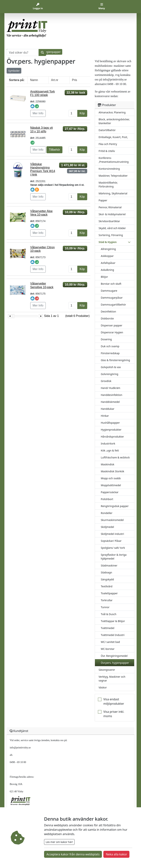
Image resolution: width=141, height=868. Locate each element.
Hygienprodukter (111, 430)
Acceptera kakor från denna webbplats (73, 854)
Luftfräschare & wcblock (115, 457)
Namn (34, 80)
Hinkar (105, 416)
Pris (75, 80)
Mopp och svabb (111, 478)
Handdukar (108, 409)
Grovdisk (106, 381)
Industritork (108, 444)
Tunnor (105, 607)
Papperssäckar (110, 492)
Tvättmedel (108, 628)
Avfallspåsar (108, 263)
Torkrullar (107, 600)
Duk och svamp (110, 346)
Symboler (14, 71)
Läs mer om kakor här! (59, 842)
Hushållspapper (110, 423)
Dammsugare (109, 291)
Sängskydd (107, 579)
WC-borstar (108, 649)
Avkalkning (107, 270)
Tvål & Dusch (109, 614)
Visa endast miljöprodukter (114, 701)
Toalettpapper (109, 593)
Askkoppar (107, 256)
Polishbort (107, 499)
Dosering (106, 339)
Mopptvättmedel (111, 485)
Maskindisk (107, 464)
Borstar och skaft (111, 284)
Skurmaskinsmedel (112, 520)
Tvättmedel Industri (113, 635)
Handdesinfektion (112, 395)
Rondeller (107, 513)
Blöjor (104, 277)
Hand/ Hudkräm (111, 388)
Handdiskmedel (110, 402)
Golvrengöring (110, 374)
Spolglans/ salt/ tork (113, 548)
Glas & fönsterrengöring (115, 360)
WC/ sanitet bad (110, 642)
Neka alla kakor (116, 854)
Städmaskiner (109, 565)
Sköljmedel (107, 527)
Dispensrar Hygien (112, 332)
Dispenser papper (112, 325)
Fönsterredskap (110, 353)
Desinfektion (108, 311)
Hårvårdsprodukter (112, 437)
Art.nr (55, 80)
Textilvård (107, 586)
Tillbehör (54, 150)
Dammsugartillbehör (113, 305)
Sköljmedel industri (112, 534)
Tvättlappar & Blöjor (113, 621)
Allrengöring (108, 249)
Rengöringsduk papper (115, 506)
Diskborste (107, 318)
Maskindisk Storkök (112, 471)
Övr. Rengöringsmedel (114, 656)
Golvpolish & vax (111, 367)
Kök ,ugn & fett (110, 450)
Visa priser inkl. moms (114, 714)
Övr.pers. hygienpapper (115, 663)
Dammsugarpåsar (112, 298)
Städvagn (106, 572)
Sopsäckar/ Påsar (111, 541)
